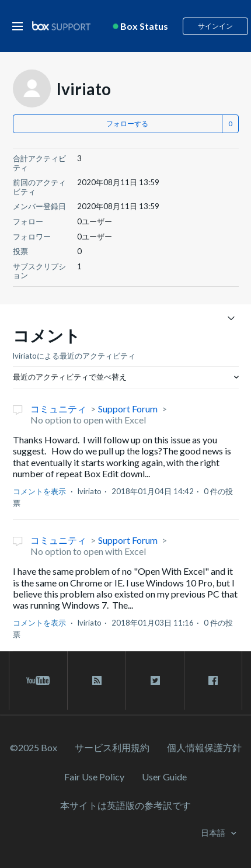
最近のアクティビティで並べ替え (70, 377)
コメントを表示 (39, 491)
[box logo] (61, 25)
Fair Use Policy (94, 777)
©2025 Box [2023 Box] (34, 747)
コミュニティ (58, 409)
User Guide (164, 777)
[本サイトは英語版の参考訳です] (125, 805)
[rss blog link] (97, 680)
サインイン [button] (215, 26)
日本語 (214, 833)
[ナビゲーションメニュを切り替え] (231, 317)
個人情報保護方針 (204, 747)
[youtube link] (38, 680)
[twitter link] (155, 680)
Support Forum (128, 409)
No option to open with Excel (88, 420)
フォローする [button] (127, 124)
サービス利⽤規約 (112, 747)
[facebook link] (213, 680)
